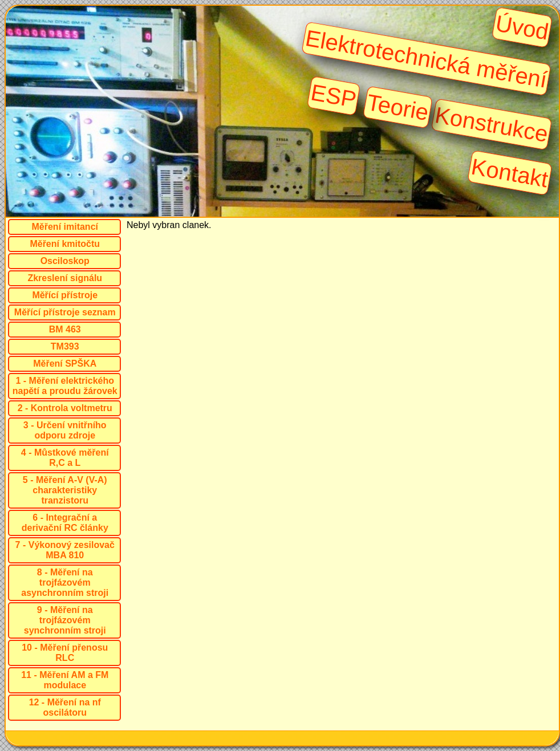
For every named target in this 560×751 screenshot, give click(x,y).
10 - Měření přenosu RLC (65, 653)
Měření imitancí (65, 227)
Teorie (398, 107)
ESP (334, 96)
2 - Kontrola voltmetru (65, 408)
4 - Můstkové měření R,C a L (65, 458)
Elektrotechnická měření (426, 59)
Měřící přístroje (65, 295)
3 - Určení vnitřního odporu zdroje (65, 430)
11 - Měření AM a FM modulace (65, 680)
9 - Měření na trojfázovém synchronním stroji (65, 620)
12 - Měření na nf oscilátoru (65, 707)
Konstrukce (492, 124)
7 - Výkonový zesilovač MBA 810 (65, 550)
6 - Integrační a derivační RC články (65, 523)
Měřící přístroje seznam (65, 312)
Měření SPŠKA (65, 364)
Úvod (522, 27)
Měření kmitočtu (65, 244)
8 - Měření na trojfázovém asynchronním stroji (65, 582)
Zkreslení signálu (65, 278)
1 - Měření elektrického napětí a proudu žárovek (65, 386)
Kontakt (510, 173)
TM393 (65, 346)
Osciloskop (65, 261)
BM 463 (65, 329)
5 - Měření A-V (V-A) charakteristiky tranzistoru (65, 490)
